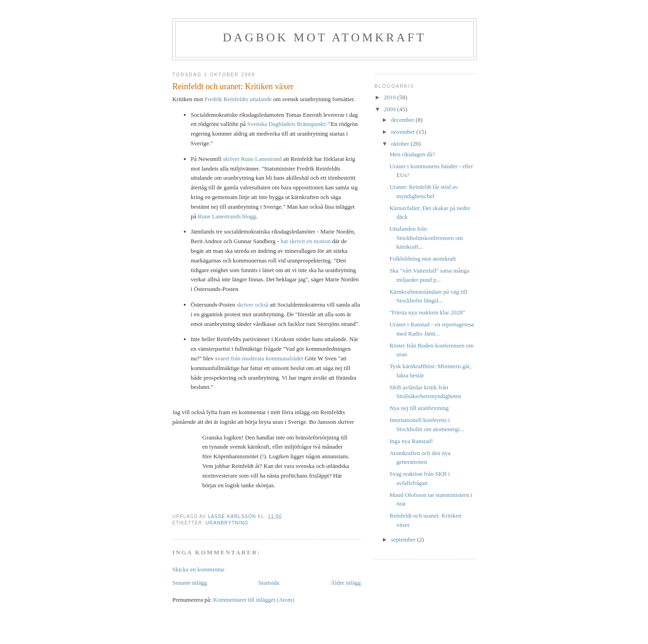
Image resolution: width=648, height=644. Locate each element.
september (404, 539)
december (404, 120)
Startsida (269, 583)
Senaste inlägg (190, 583)
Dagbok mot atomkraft (325, 37)
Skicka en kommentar (198, 569)
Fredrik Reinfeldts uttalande (238, 99)
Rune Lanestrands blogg (227, 216)
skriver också (253, 305)
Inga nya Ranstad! (411, 441)
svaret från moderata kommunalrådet (259, 358)
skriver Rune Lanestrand (252, 159)
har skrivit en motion (305, 241)
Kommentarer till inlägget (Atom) (254, 600)
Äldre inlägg (346, 583)
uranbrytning (227, 523)
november (404, 132)
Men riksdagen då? (412, 154)
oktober (401, 144)
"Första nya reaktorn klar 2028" (427, 312)
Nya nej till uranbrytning (419, 408)
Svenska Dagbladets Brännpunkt (286, 124)
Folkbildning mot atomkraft (422, 259)
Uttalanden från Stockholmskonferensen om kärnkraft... (426, 238)
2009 (390, 109)
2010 (390, 97)
